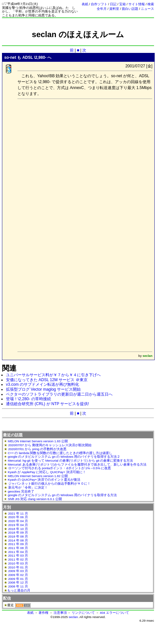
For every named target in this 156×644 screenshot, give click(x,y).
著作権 (43, 613)
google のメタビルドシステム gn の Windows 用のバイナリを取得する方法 (63, 495)
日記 (113, 4)
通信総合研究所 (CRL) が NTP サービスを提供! (47, 404)
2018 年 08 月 (18, 536)
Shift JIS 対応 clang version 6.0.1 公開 (35, 499)
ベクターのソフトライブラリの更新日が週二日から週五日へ (59, 394)
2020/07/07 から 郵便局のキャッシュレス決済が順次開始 (50, 445)
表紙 (85, 4)
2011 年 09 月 (18, 544)
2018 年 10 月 (18, 529)
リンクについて (83, 613)
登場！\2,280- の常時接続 (28, 399)
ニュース (147, 9)
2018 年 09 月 (18, 532)
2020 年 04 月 (18, 521)
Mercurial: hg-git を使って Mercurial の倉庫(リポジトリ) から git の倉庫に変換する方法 (71, 460)
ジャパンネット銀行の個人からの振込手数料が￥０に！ (49, 483)
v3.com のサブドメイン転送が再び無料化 (42, 384)
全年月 (102, 9)
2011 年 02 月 (18, 559)
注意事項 (60, 613)
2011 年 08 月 (18, 548)
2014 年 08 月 (18, 540)
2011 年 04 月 (18, 552)
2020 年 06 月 (18, 517)
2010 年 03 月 (18, 563)
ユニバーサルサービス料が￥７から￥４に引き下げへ (53, 375)
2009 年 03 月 (18, 571)
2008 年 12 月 (18, 582)
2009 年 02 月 (18, 575)
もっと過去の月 (19, 590)
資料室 (114, 9)
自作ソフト (99, 4)
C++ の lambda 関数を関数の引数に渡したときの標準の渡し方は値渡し (60, 453)
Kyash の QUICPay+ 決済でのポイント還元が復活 (44, 480)
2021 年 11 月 (18, 513)
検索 (151, 4)
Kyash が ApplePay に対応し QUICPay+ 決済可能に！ (47, 472)
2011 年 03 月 (18, 555)
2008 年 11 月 (18, 586)
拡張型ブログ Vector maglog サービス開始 (43, 389)
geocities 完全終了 (21, 491)
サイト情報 (137, 4)
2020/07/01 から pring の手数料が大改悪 (37, 449)
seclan (73, 617)
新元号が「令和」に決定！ (28, 487)
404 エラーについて (114, 613)
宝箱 (122, 4)
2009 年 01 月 (18, 579)
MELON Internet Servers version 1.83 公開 (38, 441)
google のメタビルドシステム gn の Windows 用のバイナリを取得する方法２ (64, 457)
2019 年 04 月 (18, 525)
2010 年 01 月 (18, 567)
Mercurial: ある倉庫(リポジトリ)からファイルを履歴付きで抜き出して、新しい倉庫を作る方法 (77, 464)
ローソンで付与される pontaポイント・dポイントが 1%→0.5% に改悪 (60, 468)
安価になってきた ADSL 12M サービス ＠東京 (47, 380)
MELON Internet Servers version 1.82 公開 (38, 476)
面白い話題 (130, 9)
